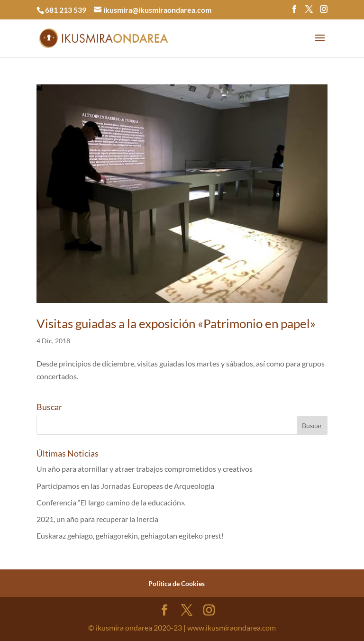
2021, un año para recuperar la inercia (97, 519)
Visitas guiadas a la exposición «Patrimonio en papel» (176, 323)
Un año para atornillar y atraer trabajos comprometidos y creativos (145, 469)
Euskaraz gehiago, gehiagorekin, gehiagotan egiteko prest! (130, 536)
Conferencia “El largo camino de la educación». (111, 502)
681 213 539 (66, 10)
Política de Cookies (177, 583)
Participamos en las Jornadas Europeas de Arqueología (125, 486)
